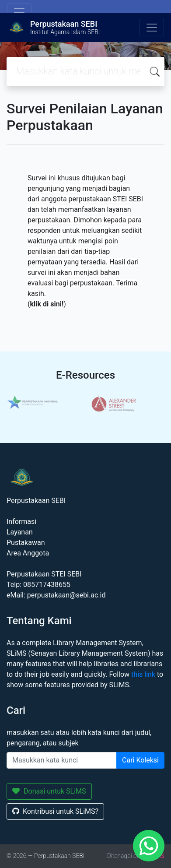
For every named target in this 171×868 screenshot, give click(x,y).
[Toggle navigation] (19, 12)
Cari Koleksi (140, 760)
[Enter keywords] (62, 760)
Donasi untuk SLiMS (49, 791)
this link (143, 674)
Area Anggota (28, 553)
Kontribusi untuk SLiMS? (55, 811)
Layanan (20, 532)
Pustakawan (26, 543)
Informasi (21, 522)
